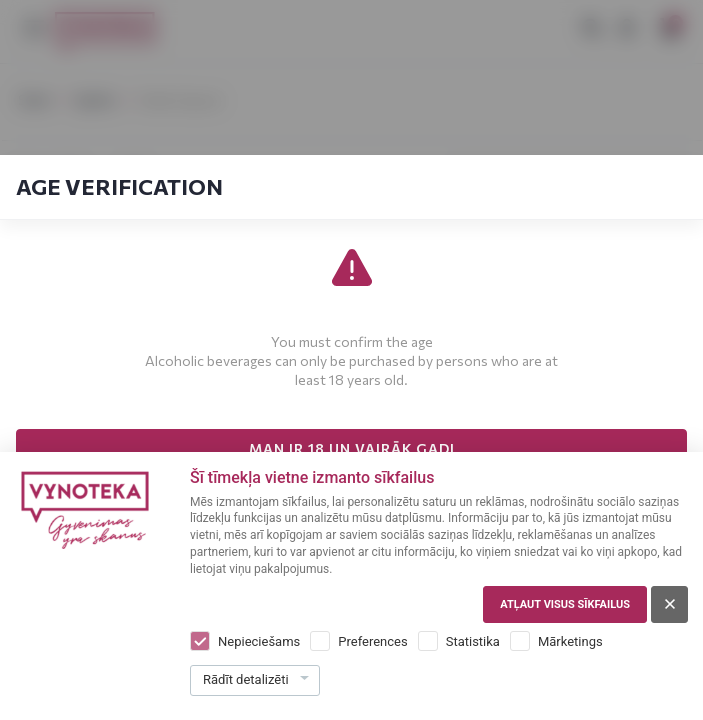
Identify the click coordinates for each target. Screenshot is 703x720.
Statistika (473, 641)
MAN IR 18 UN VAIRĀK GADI (352, 448)
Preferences (372, 641)
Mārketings (570, 641)
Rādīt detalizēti (246, 679)
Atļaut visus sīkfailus (565, 604)
